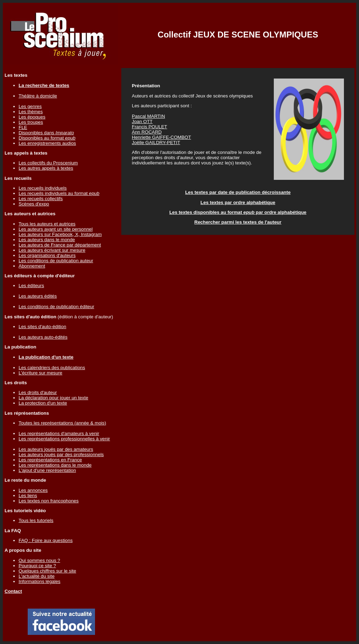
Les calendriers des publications (52, 368)
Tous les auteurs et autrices (47, 224)
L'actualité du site (37, 576)
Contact (13, 591)
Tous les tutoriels (36, 520)
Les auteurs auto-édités (43, 337)
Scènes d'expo (34, 204)
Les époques (32, 117)
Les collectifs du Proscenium (48, 163)
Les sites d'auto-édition (42, 327)
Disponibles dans (46, 133)
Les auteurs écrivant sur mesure (52, 250)
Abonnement (32, 266)
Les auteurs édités (38, 296)
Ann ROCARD (147, 132)
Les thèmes (31, 112)
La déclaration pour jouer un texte (53, 398)
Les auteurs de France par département (60, 245)
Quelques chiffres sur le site (47, 571)
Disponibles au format (47, 138)
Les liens (28, 496)
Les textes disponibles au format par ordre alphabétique (238, 212)
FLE (23, 127)
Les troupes (31, 122)
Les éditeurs (31, 286)
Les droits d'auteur (38, 392)
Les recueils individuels (43, 188)
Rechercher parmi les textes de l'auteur (238, 222)
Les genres (30, 106)
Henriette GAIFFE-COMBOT (161, 137)
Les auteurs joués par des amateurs (56, 449)
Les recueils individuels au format (59, 193)
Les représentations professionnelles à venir (64, 439)
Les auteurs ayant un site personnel (56, 229)
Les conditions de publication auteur (56, 261)
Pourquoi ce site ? (37, 566)
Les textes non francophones (49, 501)
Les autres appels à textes (46, 168)
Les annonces (33, 490)
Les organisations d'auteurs (47, 255)
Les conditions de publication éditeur (56, 307)
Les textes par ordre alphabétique (238, 202)
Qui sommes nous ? (39, 560)
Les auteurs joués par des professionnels (61, 455)
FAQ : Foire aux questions (46, 540)
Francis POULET (150, 127)
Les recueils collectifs (41, 199)
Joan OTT (142, 121)
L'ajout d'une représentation (47, 470)
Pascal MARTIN (148, 116)
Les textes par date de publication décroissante (238, 192)
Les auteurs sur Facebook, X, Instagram (60, 234)
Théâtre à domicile (38, 96)
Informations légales (39, 581)
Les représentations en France (50, 460)
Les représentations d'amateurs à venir (59, 433)
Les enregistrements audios (47, 143)
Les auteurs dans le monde (47, 240)
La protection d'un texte (43, 403)
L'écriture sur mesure (40, 373)
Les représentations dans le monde (55, 465)
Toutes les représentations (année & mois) (62, 423)
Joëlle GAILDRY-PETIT (156, 143)
